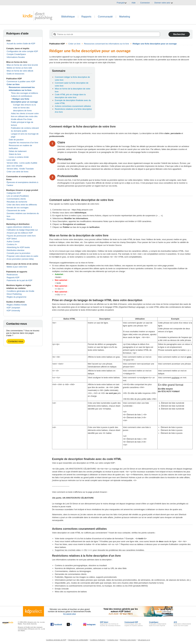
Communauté (105, 17)
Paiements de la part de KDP (20, 280)
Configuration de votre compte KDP (22, 51)
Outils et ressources (16, 74)
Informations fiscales (16, 57)
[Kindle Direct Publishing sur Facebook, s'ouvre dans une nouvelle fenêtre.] (56, 624)
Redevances (12, 275)
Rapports (86, 17)
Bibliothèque (68, 17)
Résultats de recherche (17, 202)
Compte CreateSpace (16, 54)
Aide (134, 3)
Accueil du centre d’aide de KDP (21, 44)
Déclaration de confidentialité (78, 640)
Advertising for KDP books (18, 247)
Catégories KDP (14, 193)
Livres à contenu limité (19, 157)
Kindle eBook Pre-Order (22, 119)
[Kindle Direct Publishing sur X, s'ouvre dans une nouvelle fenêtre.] (72, 624)
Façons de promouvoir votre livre (21, 236)
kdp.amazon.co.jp (144, 640)
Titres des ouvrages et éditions (25, 93)
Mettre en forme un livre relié (19, 68)
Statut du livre (15, 154)
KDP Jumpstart (13, 308)
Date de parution (16, 140)
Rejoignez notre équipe (128, 640)
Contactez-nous (16, 341)
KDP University (13, 311)
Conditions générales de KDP (56, 640)
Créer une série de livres (18, 172)
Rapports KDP (13, 277)
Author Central (13, 242)
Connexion (145, 3)
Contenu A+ (12, 244)
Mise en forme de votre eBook (20, 71)
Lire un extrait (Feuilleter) (18, 196)
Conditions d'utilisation (98, 640)
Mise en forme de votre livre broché (22, 65)
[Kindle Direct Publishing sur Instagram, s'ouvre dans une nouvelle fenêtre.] (89, 624)
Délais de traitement (18, 151)
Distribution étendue (16, 250)
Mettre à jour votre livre (17, 267)
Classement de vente (16, 210)
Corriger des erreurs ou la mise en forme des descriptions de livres (24, 108)
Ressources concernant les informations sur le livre (106, 44)
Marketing (125, 17)
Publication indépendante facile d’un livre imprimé (158, 624)
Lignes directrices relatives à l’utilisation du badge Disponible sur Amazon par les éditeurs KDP (22, 230)
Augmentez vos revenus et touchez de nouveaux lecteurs (110, 624)
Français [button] (122, 3)
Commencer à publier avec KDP (21, 81)
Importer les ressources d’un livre (24, 143)
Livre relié (11, 160)
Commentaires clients (16, 199)
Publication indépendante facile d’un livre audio (182, 624)
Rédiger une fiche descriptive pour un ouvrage (155, 44)
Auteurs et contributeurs (22, 96)
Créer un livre (13, 84)
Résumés (11, 219)
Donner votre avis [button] (164, 3)
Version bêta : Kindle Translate (20, 169)
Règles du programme (17, 297)
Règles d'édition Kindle (17, 305)
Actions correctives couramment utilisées (73, 106)
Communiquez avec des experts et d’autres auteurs (134, 624)
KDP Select (12, 239)
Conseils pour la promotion (19, 253)
